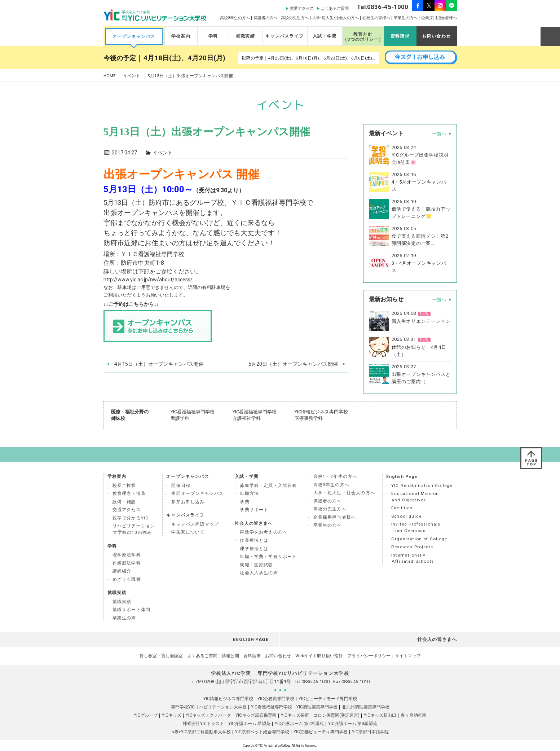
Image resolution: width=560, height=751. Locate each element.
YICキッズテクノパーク (208, 715)
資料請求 (400, 36)
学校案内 (181, 36)
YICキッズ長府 (295, 715)
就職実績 (245, 36)
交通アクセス (302, 8)
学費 (244, 502)
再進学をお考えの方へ (264, 532)
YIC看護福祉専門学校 (272, 707)
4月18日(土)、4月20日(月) (184, 58)
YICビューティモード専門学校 (328, 699)
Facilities (402, 508)
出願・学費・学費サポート (268, 557)
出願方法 (249, 493)
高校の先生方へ (295, 18)
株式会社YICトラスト (203, 724)
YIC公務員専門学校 (276, 699)
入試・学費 (325, 36)
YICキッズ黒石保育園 (256, 715)
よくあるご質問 (335, 8)
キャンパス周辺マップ (195, 524)
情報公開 (230, 656)
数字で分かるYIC (131, 518)
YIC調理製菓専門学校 (317, 707)
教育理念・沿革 (129, 493)
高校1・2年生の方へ (335, 476)
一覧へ (439, 134)
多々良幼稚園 (414, 715)
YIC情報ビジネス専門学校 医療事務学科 (321, 415)
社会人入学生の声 (259, 573)
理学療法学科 (127, 555)
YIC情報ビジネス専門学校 (228, 699)
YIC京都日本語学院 (370, 732)
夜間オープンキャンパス (197, 493)
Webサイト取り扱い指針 (319, 656)
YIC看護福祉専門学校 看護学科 (193, 415)
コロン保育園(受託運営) (336, 715)
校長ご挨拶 (124, 486)
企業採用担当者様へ (439, 18)
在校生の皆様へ (376, 18)
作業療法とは (254, 540)
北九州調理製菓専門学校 (366, 707)
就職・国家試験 (256, 565)
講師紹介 (122, 571)
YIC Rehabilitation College (422, 486)
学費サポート (254, 510)
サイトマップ (408, 656)
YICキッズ (172, 715)
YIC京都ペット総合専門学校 (262, 732)
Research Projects (412, 547)
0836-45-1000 (316, 682)
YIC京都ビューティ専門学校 (321, 732)
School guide (406, 516)
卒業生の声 (124, 618)
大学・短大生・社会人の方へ (344, 493)
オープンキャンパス (134, 36)
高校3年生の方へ (235, 18)
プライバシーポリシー (369, 656)
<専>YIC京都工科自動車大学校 (201, 732)
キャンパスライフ (284, 36)
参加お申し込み (188, 502)
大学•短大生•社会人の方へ (336, 18)
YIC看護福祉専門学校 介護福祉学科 (255, 415)
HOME (110, 76)
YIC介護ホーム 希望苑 (249, 724)
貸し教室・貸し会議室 (161, 656)
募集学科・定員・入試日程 (268, 486)
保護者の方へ (265, 18)
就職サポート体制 (131, 610)
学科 (213, 36)
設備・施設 (124, 502)
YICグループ (146, 715)
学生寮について (188, 532)
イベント (132, 76)
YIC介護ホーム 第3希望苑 (353, 724)
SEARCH (550, 36)
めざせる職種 (127, 579)
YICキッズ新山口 (380, 715)
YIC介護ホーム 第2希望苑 (299, 724)
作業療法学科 (127, 563)
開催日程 (181, 486)
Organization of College (419, 539)
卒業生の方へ (406, 18)
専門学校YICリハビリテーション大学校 (209, 707)
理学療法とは (254, 549)
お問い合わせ (436, 36)
